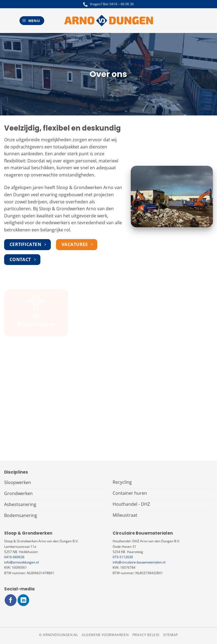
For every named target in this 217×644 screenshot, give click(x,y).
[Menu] (32, 21)
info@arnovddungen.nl (21, 562)
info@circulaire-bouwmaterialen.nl (139, 562)
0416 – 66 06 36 (122, 4)
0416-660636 (14, 557)
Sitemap (171, 635)
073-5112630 (123, 557)
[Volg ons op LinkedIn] (23, 600)
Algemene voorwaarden (105, 635)
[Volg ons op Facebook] (11, 600)
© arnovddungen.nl (59, 635)
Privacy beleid (146, 635)
